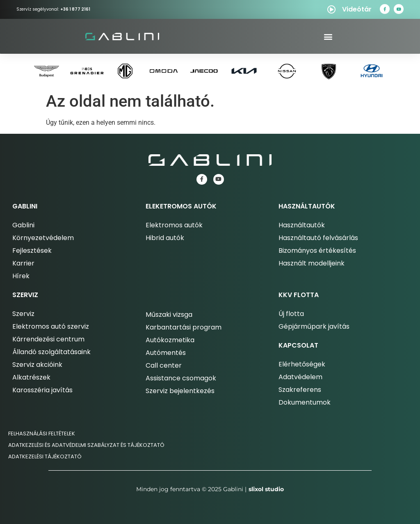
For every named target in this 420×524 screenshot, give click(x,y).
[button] (328, 36)
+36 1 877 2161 (75, 9)
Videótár (357, 9)
